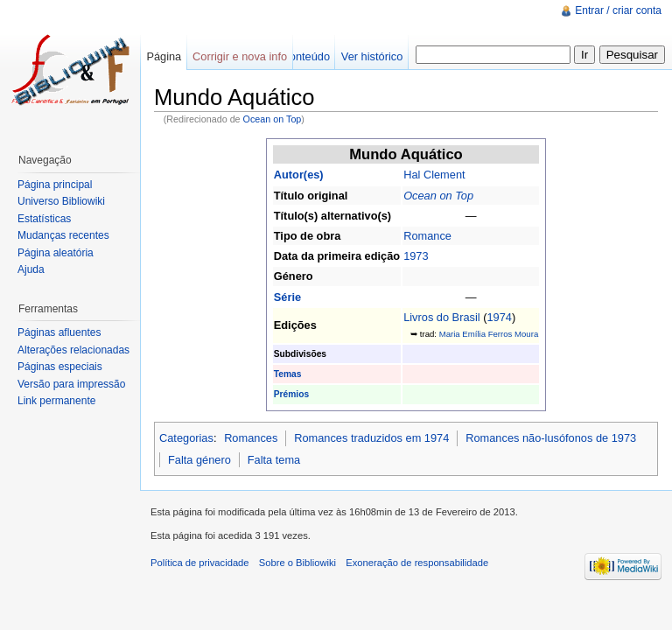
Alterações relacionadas (73, 350)
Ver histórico (372, 56)
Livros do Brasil (441, 317)
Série (287, 297)
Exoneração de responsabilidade (417, 563)
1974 (499, 317)
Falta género (199, 460)
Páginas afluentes (59, 332)
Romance (427, 236)
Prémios (291, 394)
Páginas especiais (60, 367)
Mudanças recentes (63, 235)
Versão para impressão (71, 384)
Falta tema (274, 460)
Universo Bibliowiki (61, 201)
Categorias (186, 438)
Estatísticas (44, 219)
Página (164, 56)
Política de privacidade (200, 563)
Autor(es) (299, 175)
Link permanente (56, 401)
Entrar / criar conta (618, 10)
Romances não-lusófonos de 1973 (551, 438)
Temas (288, 374)
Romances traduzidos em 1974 (371, 438)
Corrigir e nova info (240, 56)
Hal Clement (434, 175)
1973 (416, 256)
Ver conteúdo (297, 56)
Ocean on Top (273, 119)
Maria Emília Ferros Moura (489, 334)
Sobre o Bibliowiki (297, 563)
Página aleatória (56, 253)
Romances (251, 438)
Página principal (55, 185)
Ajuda (31, 269)
